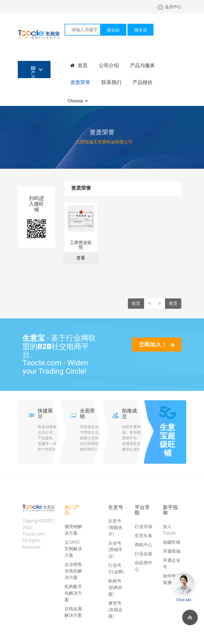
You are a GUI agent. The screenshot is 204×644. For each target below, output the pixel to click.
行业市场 (143, 527)
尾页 (173, 303)
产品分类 (33, 72)
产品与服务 (143, 65)
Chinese (75, 101)
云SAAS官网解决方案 (73, 549)
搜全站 (113, 30)
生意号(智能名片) (115, 527)
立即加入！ (157, 344)
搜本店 (141, 30)
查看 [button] (81, 258)
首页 (79, 65)
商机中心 (143, 545)
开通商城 (172, 551)
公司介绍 (109, 65)
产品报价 (143, 82)
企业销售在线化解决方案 (73, 571)
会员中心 (169, 7)
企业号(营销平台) (115, 550)
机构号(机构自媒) (115, 587)
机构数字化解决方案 (73, 593)
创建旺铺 (172, 542)
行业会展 (143, 554)
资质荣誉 (80, 82)
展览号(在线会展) (115, 610)
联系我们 (111, 82)
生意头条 (143, 536)
